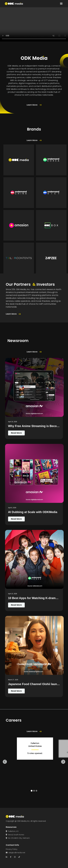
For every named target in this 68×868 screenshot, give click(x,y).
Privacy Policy (12, 849)
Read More (16, 433)
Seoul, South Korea (15, 835)
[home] (14, 4)
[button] (61, 4)
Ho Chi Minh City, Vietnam (18, 838)
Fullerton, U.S (12, 831)
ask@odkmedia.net (15, 853)
